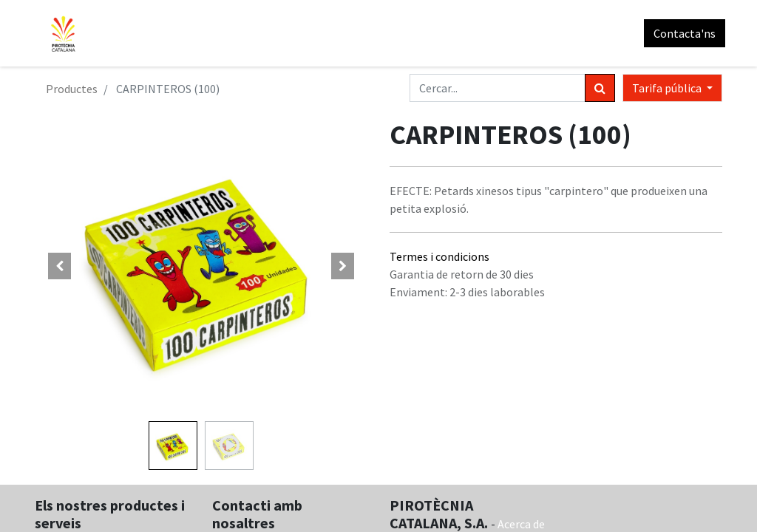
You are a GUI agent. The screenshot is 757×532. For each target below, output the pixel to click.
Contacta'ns (682, 33)
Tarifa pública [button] (668, 88)
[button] (60, 266)
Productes (72, 89)
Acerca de (521, 524)
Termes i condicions (439, 256)
